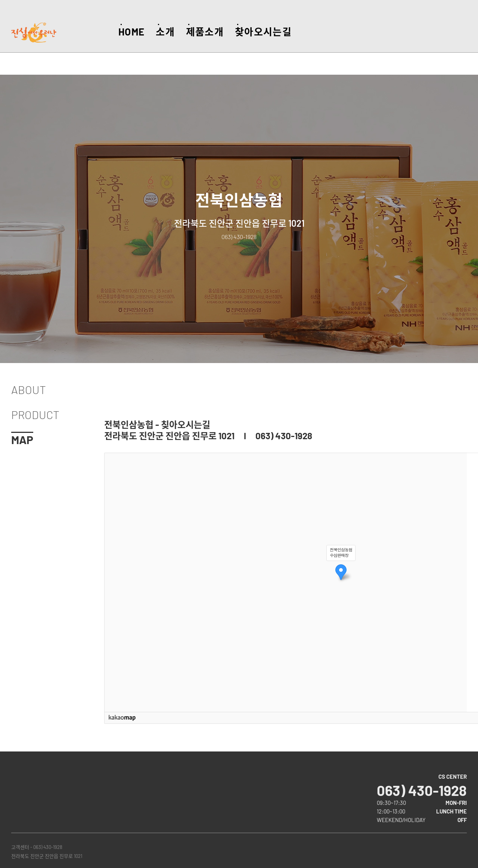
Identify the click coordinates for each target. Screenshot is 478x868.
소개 (165, 32)
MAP (22, 440)
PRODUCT (35, 415)
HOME (131, 32)
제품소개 (205, 32)
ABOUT (29, 390)
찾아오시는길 (263, 32)
